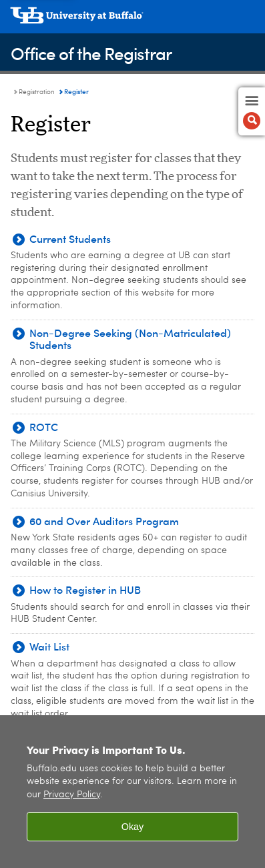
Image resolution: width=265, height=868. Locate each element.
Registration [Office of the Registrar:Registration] (37, 92)
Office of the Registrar (91, 53)
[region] (132, 792)
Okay (133, 827)
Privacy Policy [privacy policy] (72, 795)
